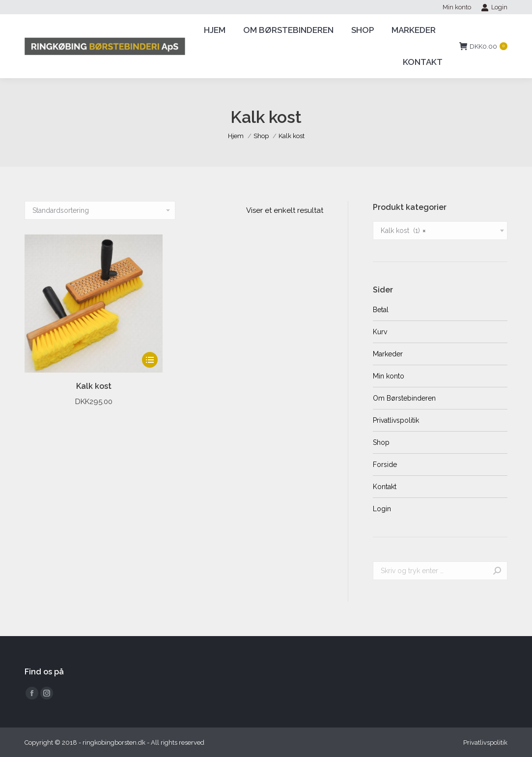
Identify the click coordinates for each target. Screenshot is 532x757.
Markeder (388, 354)
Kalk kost (94, 386)
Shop (381, 442)
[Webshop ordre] (100, 210)
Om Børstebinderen (404, 398)
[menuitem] (457, 7)
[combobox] (440, 231)
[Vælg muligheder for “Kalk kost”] (150, 360)
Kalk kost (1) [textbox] (403, 231)
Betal (381, 310)
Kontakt (385, 487)
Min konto (389, 376)
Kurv (380, 332)
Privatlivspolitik (396, 420)
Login (494, 7)
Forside (385, 465)
